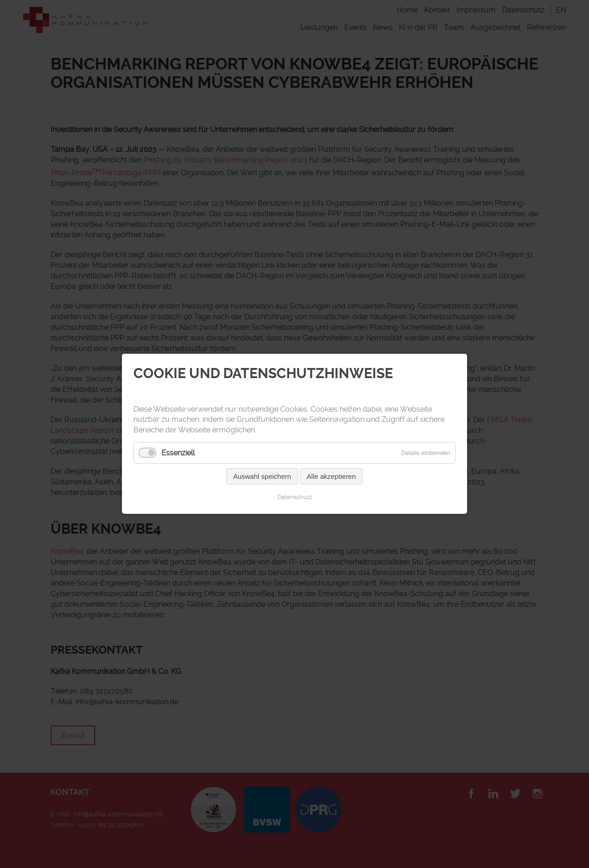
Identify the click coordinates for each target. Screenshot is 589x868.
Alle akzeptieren (332, 477)
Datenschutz (295, 497)
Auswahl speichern (262, 477)
